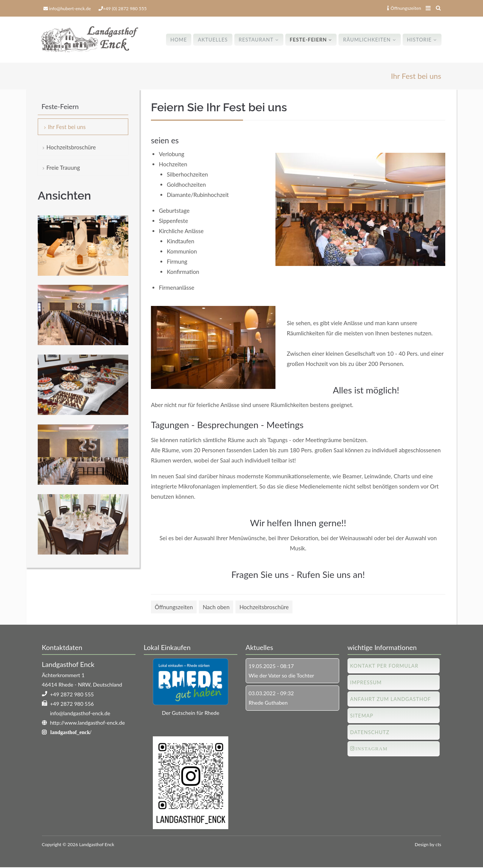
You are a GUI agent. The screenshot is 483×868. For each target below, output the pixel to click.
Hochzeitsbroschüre (264, 607)
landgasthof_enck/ (71, 733)
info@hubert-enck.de (70, 8)
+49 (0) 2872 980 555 (125, 8)
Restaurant (256, 40)
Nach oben (216, 607)
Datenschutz (370, 732)
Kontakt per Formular (384, 666)
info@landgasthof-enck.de (80, 713)
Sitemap (362, 716)
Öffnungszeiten (404, 8)
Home (178, 40)
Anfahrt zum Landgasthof (391, 699)
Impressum (366, 682)
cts (438, 844)
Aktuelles (213, 40)
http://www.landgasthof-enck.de (87, 723)
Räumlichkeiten (367, 40)
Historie (419, 40)
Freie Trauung (63, 167)
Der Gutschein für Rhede (191, 713)
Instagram (371, 749)
